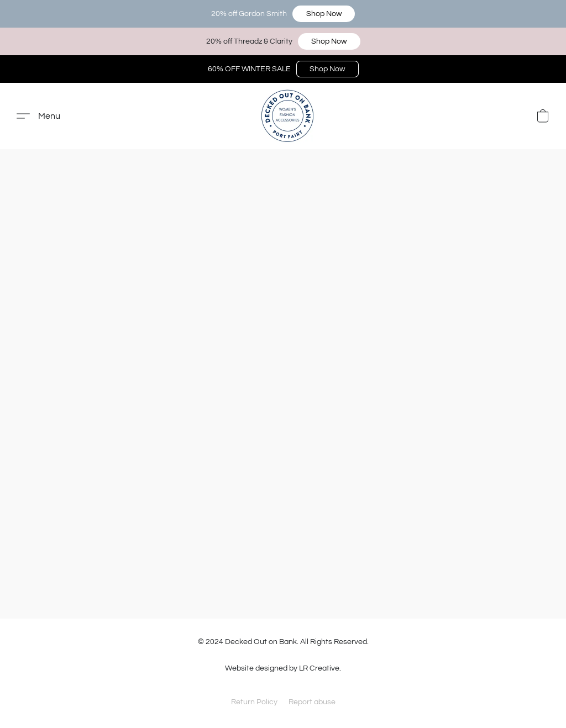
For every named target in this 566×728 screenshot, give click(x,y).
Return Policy (254, 702)
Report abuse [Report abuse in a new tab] (312, 702)
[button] (324, 14)
